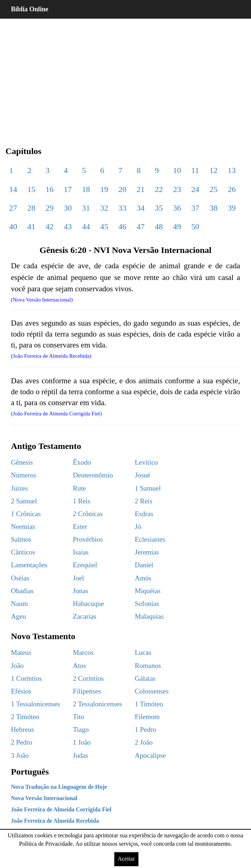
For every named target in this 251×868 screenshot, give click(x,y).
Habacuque (88, 604)
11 (195, 170)
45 (104, 226)
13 (232, 170)
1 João (82, 742)
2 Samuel (24, 501)
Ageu (18, 616)
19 (104, 189)
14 (13, 189)
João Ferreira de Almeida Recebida (55, 821)
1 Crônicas (26, 514)
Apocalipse (150, 755)
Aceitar (126, 859)
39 (232, 208)
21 (141, 189)
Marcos (83, 652)
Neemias (23, 527)
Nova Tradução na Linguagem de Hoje (59, 787)
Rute (79, 488)
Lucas (143, 652)
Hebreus (22, 729)
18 (86, 189)
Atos (79, 666)
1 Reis (82, 501)
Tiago (81, 729)
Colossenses (152, 691)
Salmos (21, 539)
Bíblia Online (30, 9)
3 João (20, 755)
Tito (79, 717)
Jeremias (147, 552)
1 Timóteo (149, 704)
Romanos (148, 666)
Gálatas (145, 678)
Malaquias (149, 616)
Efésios (21, 691)
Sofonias (147, 604)
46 (122, 226)
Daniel (144, 565)
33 (122, 208)
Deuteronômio (93, 475)
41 (31, 226)
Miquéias (148, 591)
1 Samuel (148, 488)
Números (24, 475)
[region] (125, 77)
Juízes (19, 488)
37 (195, 208)
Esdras (144, 514)
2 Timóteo (25, 717)
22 (159, 189)
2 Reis (144, 501)
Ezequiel (85, 565)
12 (213, 170)
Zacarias (85, 616)
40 (13, 226)
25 (213, 189)
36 (177, 208)
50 (195, 226)
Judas (81, 755)
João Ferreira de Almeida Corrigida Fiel (61, 809)
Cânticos (23, 552)
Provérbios (88, 539)
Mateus (21, 652)
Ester (80, 527)
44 (86, 226)
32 (104, 208)
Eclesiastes (150, 539)
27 (13, 208)
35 (159, 208)
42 (50, 226)
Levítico (146, 462)
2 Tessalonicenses (97, 704)
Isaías (81, 552)
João (17, 666)
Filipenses (87, 691)
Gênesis (22, 462)
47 (141, 226)
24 (195, 189)
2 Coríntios (88, 678)
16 (50, 189)
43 (68, 226)
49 (177, 226)
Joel (79, 578)
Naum (19, 604)
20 (122, 189)
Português (30, 772)
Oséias (20, 578)
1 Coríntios (26, 678)
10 (177, 170)
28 (31, 208)
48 (159, 226)
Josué (142, 475)
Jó (138, 527)
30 (68, 208)
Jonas (81, 591)
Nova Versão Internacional (44, 798)
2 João (144, 742)
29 (50, 208)
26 (232, 189)
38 (213, 208)
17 (68, 189)
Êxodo (82, 462)
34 (141, 208)
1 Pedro (146, 729)
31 (86, 208)
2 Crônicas (88, 514)
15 (31, 189)
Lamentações (29, 565)
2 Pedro (22, 742)
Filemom (147, 717)
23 (177, 189)
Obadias (22, 591)
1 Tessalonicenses (36, 704)
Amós (143, 578)
